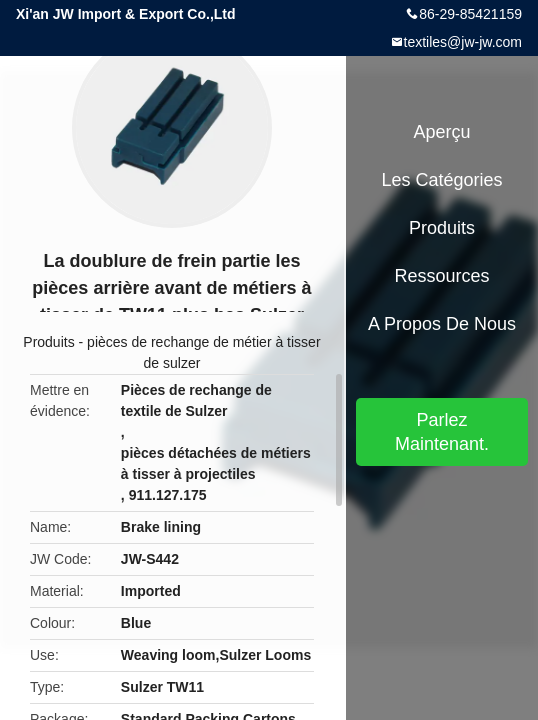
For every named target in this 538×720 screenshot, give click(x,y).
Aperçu (441, 132)
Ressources (441, 276)
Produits (48, 342)
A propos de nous (442, 324)
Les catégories (441, 180)
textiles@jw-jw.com (463, 42)
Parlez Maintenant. (442, 432)
